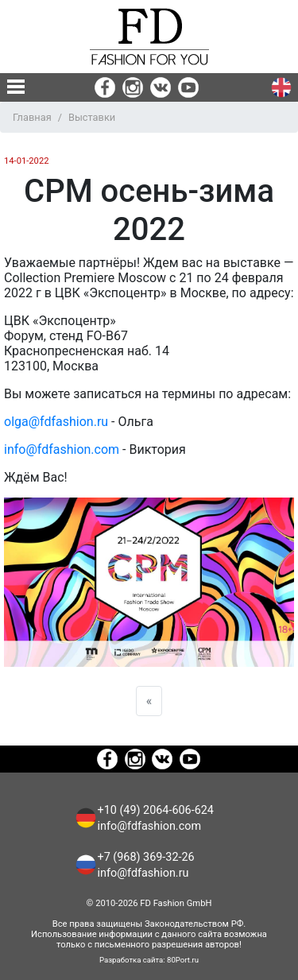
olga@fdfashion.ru (56, 422)
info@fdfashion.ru (143, 873)
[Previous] (149, 701)
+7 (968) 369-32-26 (146, 857)
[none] (16, 87)
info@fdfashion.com (62, 449)
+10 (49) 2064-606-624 (156, 810)
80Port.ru (183, 960)
